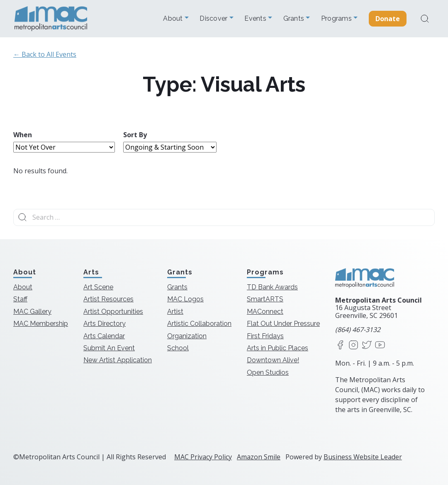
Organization (187, 336)
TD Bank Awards (272, 287)
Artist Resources (108, 299)
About (174, 19)
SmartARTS (265, 299)
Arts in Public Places (278, 348)
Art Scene (98, 287)
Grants (295, 19)
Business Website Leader (363, 457)
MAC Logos (185, 299)
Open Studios (268, 372)
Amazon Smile (259, 457)
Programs (337, 19)
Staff (20, 299)
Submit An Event (109, 348)
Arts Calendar (104, 336)
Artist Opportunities (113, 312)
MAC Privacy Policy (203, 457)
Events (256, 19)
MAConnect (265, 312)
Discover (214, 19)
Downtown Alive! (273, 360)
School (178, 348)
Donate (388, 19)
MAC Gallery (32, 312)
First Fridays (265, 336)
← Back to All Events (45, 54)
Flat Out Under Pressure (283, 324)
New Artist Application (118, 360)
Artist (175, 312)
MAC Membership (41, 324)
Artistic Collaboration (199, 324)
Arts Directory (105, 324)
